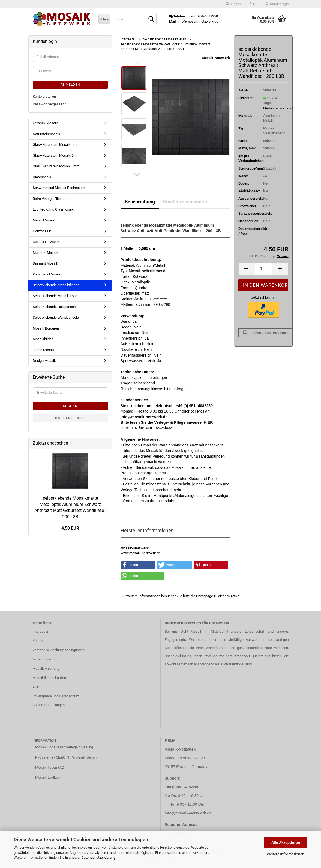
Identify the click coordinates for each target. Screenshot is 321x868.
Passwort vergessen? (49, 104)
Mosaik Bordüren (46, 328)
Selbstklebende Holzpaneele (55, 307)
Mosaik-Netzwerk (216, 58)
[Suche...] (104, 19)
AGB (36, 687)
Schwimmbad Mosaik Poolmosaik (59, 188)
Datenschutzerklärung (98, 857)
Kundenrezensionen (185, 202)
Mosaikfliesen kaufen (49, 678)
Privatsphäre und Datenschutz (56, 696)
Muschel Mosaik (46, 253)
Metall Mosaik (44, 220)
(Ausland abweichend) (278, 108)
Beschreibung (140, 202)
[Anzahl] (263, 269)
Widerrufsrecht (44, 659)
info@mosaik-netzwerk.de (188, 813)
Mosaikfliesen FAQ (50, 767)
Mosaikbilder (43, 339)
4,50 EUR (70, 528)
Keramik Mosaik (45, 123)
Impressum (41, 631)
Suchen (70, 406)
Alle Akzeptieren (286, 843)
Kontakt (38, 641)
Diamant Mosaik (45, 263)
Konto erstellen (44, 97)
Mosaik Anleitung (46, 669)
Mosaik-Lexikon (47, 777)
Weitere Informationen (286, 854)
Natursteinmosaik (46, 134)
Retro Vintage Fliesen (49, 199)
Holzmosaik (42, 231)
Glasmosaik (42, 177)
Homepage (205, 596)
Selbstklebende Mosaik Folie (55, 296)
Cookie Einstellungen (49, 705)
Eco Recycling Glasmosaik (53, 209)
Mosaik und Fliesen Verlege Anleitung (64, 747)
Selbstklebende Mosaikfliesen (56, 285)
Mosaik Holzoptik (46, 242)
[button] (253, 4)
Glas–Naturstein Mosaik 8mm (56, 166)
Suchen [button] (233, 4)
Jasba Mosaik (44, 350)
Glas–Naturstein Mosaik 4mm (56, 145)
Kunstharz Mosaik (47, 274)
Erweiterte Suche (70, 418)
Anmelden (70, 85)
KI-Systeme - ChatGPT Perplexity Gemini (66, 757)
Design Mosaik (44, 361)
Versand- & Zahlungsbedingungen (58, 650)
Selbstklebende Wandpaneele (56, 317)
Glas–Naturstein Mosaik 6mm (56, 155)
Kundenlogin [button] (277, 4)
